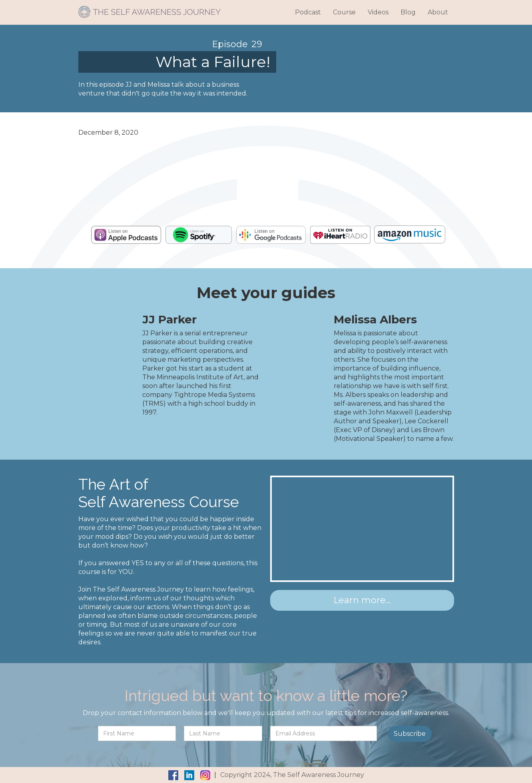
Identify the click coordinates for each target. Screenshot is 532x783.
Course (344, 12)
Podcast (308, 12)
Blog (408, 12)
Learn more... (362, 600)
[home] (149, 9)
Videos (378, 12)
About (438, 12)
